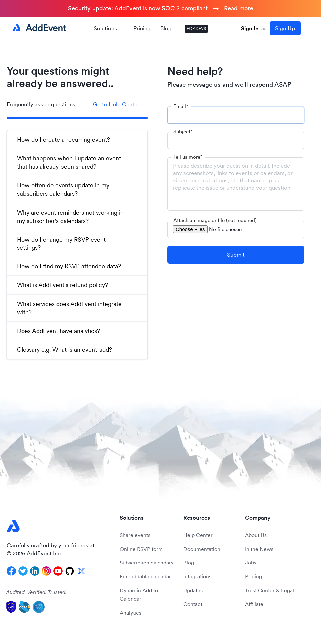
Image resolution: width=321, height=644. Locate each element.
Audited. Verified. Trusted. (36, 592)
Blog (166, 28)
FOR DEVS (196, 28)
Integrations (197, 576)
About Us (256, 535)
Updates (193, 590)
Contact (193, 604)
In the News (259, 549)
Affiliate (254, 604)
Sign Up (285, 28)
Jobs (251, 563)
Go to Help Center (116, 104)
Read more (239, 8)
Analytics (130, 613)
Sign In (250, 28)
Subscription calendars (147, 563)
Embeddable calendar (145, 576)
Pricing (142, 28)
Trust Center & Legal (270, 590)
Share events (135, 535)
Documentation (202, 549)
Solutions (108, 28)
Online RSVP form (141, 549)
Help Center (198, 535)
